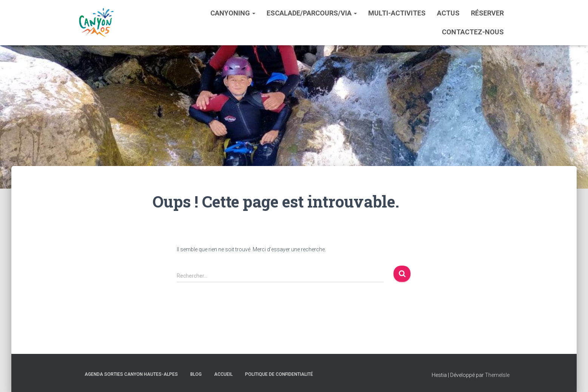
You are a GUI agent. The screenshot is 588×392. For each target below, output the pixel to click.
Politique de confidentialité (279, 374)
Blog (196, 374)
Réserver (487, 13)
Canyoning (233, 13)
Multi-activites (397, 13)
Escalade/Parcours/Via (312, 13)
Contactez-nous (473, 32)
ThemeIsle (497, 375)
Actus (448, 13)
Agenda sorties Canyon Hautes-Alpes (131, 374)
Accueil (223, 374)
